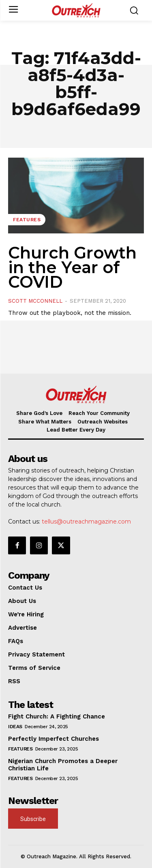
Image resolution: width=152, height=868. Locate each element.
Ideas (15, 727)
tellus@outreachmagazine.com (86, 522)
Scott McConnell (35, 301)
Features (27, 220)
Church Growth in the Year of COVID (72, 267)
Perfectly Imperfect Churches (54, 739)
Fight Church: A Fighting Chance (57, 716)
